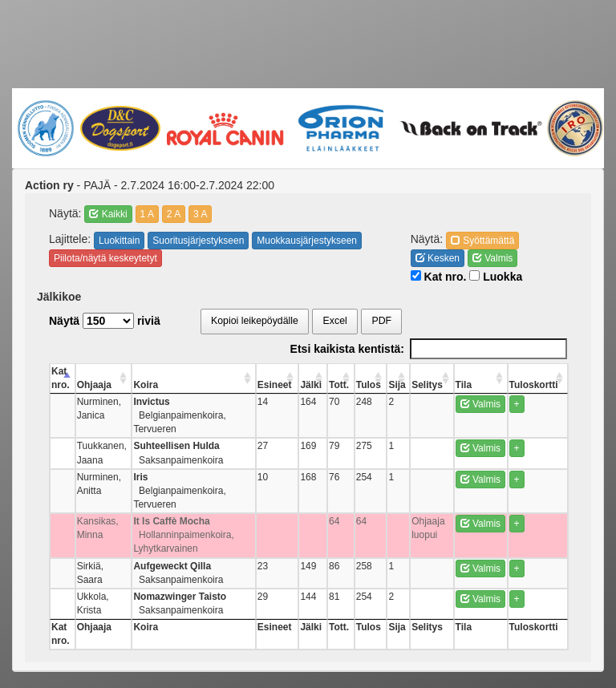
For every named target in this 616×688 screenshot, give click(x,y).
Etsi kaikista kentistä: (429, 349)
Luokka (496, 277)
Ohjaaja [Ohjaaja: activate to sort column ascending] (94, 385)
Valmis (492, 258)
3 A (200, 214)
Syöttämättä (482, 241)
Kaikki (108, 214)
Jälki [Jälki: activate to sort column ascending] (311, 385)
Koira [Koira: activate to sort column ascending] (146, 385)
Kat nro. (439, 277)
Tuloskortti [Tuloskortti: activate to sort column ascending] (534, 385)
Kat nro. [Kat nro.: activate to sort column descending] (61, 378)
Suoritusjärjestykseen (198, 241)
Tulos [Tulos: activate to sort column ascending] (369, 385)
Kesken (438, 258)
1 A (147, 214)
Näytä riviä (105, 321)
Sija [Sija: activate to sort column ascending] (397, 385)
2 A (174, 214)
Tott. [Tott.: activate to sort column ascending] (339, 385)
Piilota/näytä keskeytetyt (105, 258)
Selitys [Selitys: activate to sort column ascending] (427, 385)
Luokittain (119, 241)
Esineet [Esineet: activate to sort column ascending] (275, 385)
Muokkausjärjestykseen (307, 241)
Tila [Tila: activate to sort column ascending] (464, 385)
